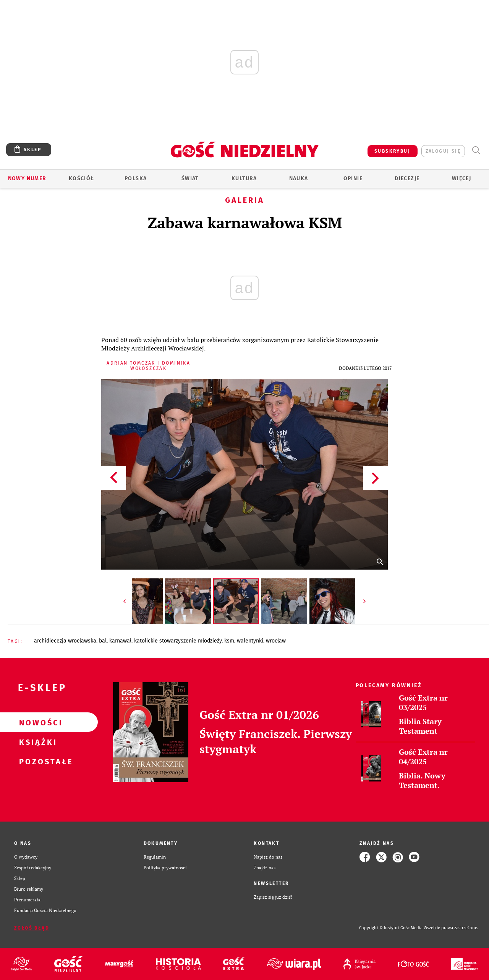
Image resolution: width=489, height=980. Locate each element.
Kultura (244, 178)
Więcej (461, 178)
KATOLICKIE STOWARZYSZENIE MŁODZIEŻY (178, 641)
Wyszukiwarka (476, 150)
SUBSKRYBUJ (392, 151)
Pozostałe (37, 761)
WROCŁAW (276, 641)
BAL (103, 641)
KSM (229, 641)
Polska (136, 178)
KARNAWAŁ (120, 641)
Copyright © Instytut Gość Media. (391, 928)
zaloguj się (443, 151)
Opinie (353, 178)
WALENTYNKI (250, 641)
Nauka (299, 178)
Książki (37, 742)
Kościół (82, 178)
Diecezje (407, 178)
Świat (190, 178)
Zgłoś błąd (32, 928)
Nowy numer (27, 178)
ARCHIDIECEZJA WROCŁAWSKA (65, 641)
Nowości (37, 722)
